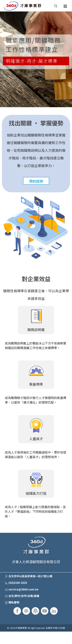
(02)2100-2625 (18, 583)
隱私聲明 (14, 602)
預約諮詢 (36, 181)
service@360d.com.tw (23, 589)
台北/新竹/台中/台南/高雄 (24, 596)
